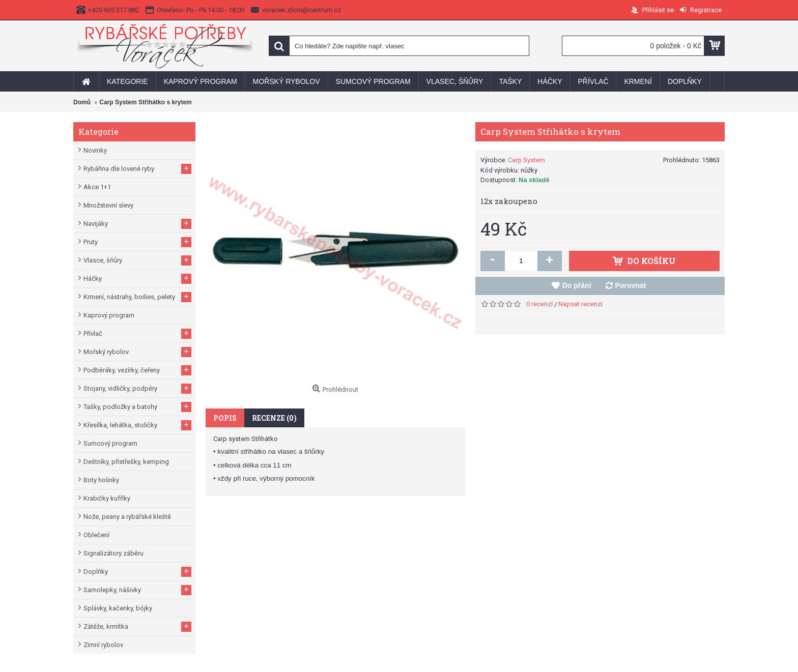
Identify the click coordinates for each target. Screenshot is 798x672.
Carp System (526, 160)
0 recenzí (539, 304)
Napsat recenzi (580, 304)
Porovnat (631, 285)
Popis (225, 418)
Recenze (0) (274, 418)
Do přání (577, 285)
